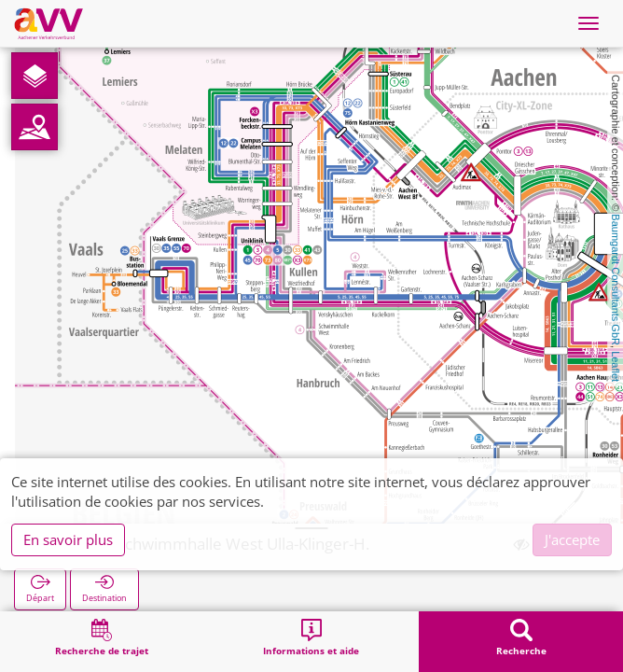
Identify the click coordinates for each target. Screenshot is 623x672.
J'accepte (572, 539)
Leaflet (616, 366)
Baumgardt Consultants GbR (616, 280)
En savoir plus (68, 539)
